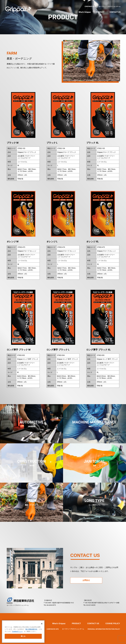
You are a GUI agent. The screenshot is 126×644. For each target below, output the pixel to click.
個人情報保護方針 (31, 629)
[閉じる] (42, 623)
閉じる (23, 636)
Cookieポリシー (17, 631)
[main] (23, 631)
